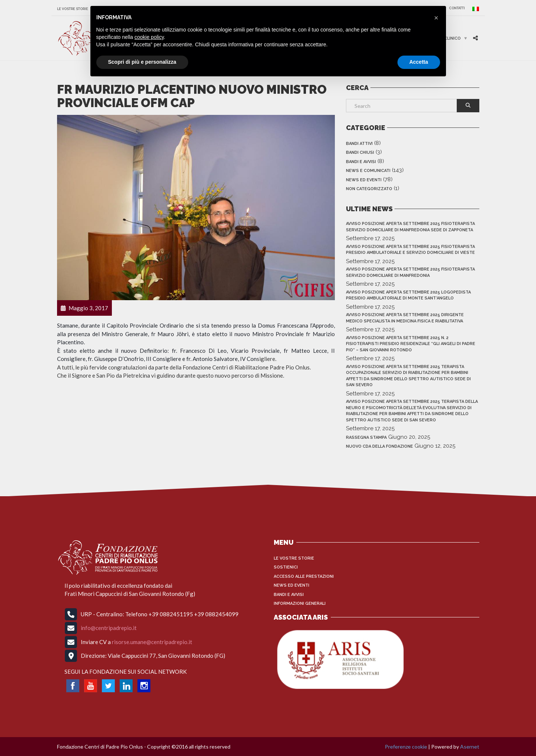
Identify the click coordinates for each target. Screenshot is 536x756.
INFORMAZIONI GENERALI (300, 604)
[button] (436, 18)
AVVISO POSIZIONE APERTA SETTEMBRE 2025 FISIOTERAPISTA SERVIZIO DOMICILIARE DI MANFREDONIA (410, 272)
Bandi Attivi (359, 144)
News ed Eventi (364, 180)
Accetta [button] (419, 62)
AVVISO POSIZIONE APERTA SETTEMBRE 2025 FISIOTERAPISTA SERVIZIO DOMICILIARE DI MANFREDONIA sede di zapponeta (410, 227)
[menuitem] (474, 9)
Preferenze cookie (406, 747)
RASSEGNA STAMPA (366, 437)
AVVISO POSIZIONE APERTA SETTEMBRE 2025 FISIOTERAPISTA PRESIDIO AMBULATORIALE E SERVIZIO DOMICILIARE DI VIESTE (410, 250)
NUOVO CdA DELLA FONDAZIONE (379, 446)
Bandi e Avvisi (361, 162)
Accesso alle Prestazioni (304, 576)
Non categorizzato (369, 189)
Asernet (470, 747)
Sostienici (286, 567)
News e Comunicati (368, 171)
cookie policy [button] (149, 37)
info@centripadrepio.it (109, 628)
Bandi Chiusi (360, 152)
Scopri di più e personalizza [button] (142, 62)
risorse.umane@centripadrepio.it (152, 641)
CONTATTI (457, 8)
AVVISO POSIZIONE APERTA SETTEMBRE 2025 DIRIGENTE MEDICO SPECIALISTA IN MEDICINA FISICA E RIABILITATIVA (405, 318)
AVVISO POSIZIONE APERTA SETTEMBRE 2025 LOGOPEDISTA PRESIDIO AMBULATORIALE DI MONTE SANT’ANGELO (408, 295)
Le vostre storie (73, 9)
